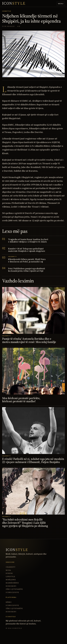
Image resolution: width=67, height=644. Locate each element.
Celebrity (11, 567)
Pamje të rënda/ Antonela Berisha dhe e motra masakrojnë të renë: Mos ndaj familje (29, 340)
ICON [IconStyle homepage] (14, 3)
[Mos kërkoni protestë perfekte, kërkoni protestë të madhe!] (33, 371)
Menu (61, 4)
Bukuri (9, 573)
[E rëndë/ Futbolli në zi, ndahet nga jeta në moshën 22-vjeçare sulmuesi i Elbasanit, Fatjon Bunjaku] (33, 431)
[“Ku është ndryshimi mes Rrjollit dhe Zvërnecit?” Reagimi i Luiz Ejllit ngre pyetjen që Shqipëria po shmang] (33, 491)
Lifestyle (10, 577)
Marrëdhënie (12, 583)
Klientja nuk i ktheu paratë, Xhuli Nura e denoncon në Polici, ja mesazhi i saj (27, 260)
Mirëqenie (11, 580)
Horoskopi (11, 586)
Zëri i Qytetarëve (14, 589)
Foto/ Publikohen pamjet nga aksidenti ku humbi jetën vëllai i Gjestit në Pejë (27, 270)
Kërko (9, 602)
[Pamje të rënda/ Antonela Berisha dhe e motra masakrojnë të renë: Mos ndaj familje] (33, 310)
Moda (8, 570)
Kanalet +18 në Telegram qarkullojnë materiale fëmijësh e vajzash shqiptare (27, 250)
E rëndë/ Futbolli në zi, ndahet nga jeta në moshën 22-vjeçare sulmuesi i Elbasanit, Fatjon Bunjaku (33, 460)
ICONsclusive (12, 592)
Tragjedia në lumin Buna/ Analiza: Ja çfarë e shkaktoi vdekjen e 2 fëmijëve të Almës (28, 241)
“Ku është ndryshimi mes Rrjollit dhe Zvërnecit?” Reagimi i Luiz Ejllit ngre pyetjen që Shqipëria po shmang (25, 523)
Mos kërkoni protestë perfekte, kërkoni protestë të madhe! (21, 400)
